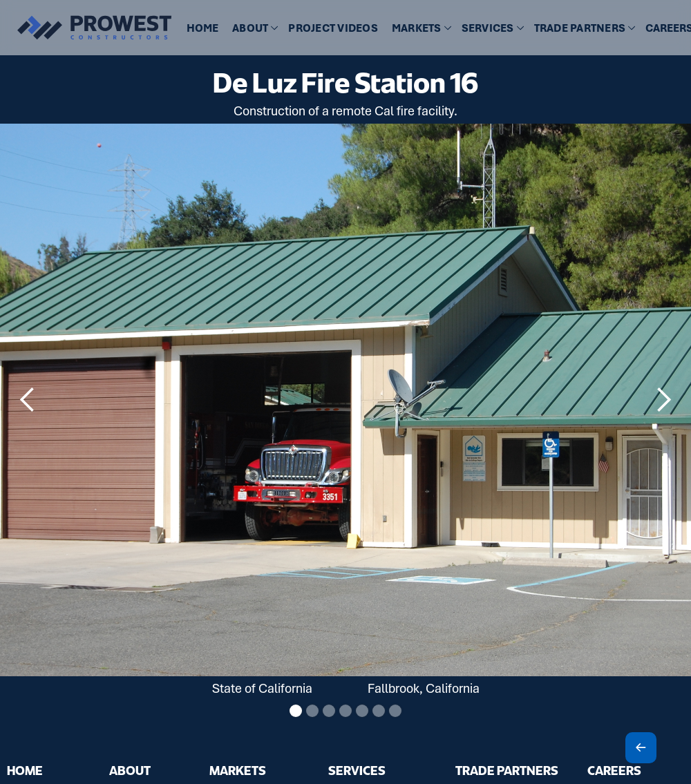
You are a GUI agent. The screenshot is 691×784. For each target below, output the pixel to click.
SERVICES (357, 770)
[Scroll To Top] (641, 748)
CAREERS (614, 770)
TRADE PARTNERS (507, 770)
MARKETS (238, 770)
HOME (202, 28)
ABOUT (130, 770)
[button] (253, 29)
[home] (86, 28)
